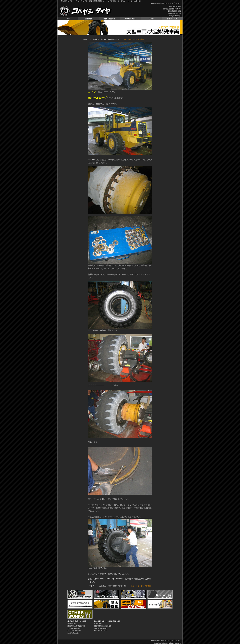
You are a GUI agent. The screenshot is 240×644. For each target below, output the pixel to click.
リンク (178, 3)
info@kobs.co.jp (175, 16)
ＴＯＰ (85, 39)
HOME (154, 3)
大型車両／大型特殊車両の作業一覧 (106, 39)
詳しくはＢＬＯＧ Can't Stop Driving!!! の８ (108, 579)
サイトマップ (170, 3)
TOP (68, 19)
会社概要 (160, 3)
